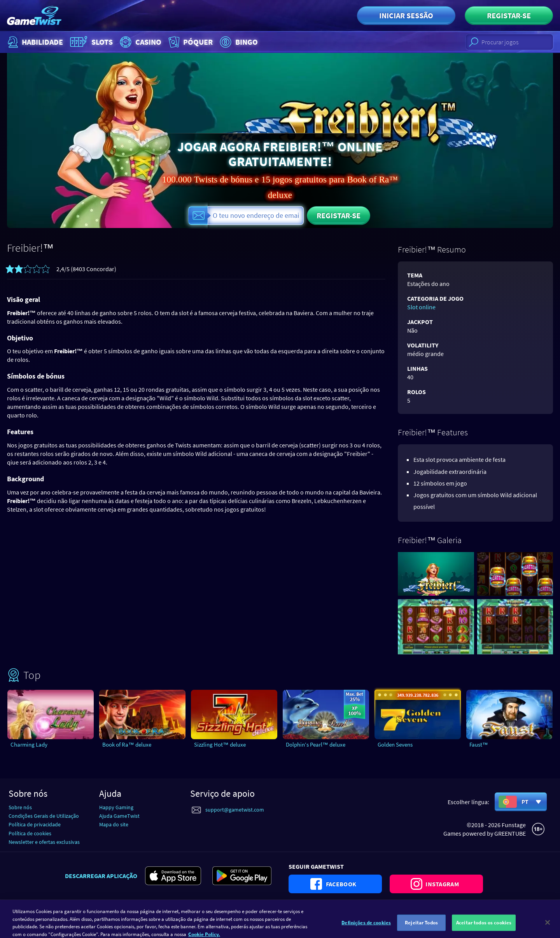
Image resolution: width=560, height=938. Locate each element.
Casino (140, 42)
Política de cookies (30, 833)
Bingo (238, 42)
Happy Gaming (116, 807)
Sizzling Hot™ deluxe (220, 744)
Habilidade (34, 42)
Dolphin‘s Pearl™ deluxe (316, 744)
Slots (90, 42)
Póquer (190, 42)
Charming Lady (29, 744)
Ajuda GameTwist (119, 816)
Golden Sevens (395, 744)
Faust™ (479, 744)
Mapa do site (114, 824)
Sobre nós (20, 807)
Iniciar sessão (406, 15)
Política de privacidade (35, 824)
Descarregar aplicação (101, 876)
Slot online (421, 307)
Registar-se (509, 15)
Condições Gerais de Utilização (44, 816)
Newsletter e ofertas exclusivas (44, 842)
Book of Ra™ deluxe (127, 744)
